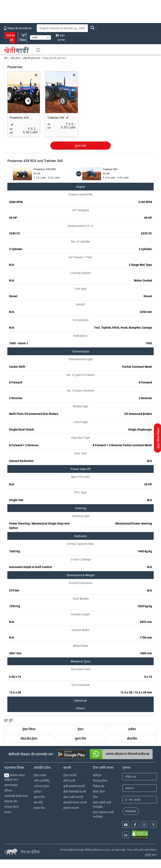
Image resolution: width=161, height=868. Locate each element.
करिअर (8, 790)
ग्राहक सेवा (39, 808)
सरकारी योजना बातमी (75, 802)
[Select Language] (40, 37)
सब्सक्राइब (131, 811)
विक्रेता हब (98, 786)
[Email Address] (140, 800)
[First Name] (140, 777)
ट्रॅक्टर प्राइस (40, 775)
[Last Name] (140, 788)
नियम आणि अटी (135, 850)
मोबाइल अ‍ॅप (11, 801)
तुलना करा (80, 146)
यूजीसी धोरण (151, 855)
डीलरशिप (132, 739)
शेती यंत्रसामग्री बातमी (75, 791)
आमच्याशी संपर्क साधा (16, 796)
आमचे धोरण (150, 850)
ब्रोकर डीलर (99, 791)
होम (6, 58)
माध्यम (8, 812)
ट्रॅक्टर (80, 729)
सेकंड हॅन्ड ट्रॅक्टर (29, 739)
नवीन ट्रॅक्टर (15, 58)
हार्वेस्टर (132, 729)
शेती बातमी (69, 781)
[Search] (62, 28)
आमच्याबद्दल (11, 785)
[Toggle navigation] (38, 50)
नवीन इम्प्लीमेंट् (42, 781)
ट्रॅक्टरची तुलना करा (32, 58)
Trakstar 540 (56, 118)
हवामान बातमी (71, 808)
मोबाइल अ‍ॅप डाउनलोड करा (18, 28)
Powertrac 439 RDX (21, 118)
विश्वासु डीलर (100, 781)
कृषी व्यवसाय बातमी (74, 786)
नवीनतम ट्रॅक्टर (42, 786)
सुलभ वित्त (80, 739)
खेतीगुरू (97, 775)
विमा (95, 797)
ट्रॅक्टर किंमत (29, 729)
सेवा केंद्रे (38, 802)
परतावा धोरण (12, 807)
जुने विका (22, 37)
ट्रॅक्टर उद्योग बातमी (73, 797)
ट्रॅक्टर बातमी (70, 775)
